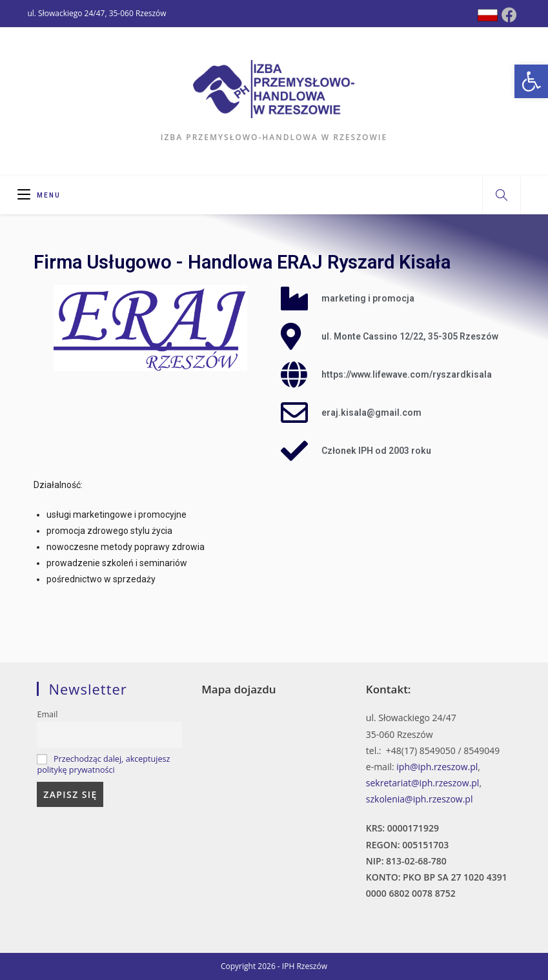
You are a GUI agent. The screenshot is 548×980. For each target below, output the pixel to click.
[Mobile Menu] (39, 195)
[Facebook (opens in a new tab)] (509, 15)
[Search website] (502, 196)
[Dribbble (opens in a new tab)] (488, 15)
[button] (531, 81)
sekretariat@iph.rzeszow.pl (423, 783)
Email (47, 714)
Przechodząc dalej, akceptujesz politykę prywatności (103, 764)
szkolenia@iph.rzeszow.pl (420, 799)
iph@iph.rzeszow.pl (437, 767)
